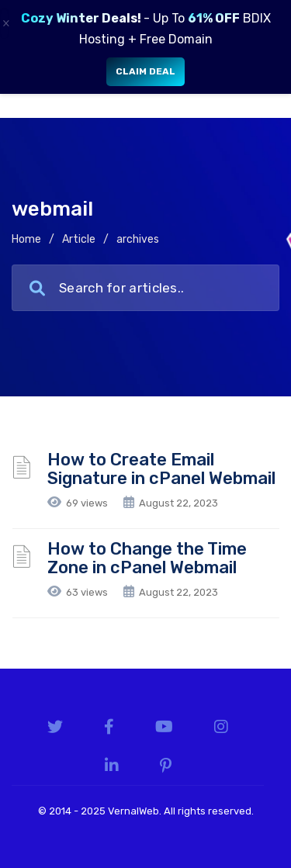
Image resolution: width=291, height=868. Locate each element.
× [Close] (5, 23)
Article (79, 239)
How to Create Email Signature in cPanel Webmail (161, 469)
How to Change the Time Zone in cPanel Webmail (147, 558)
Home (26, 239)
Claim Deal (145, 71)
